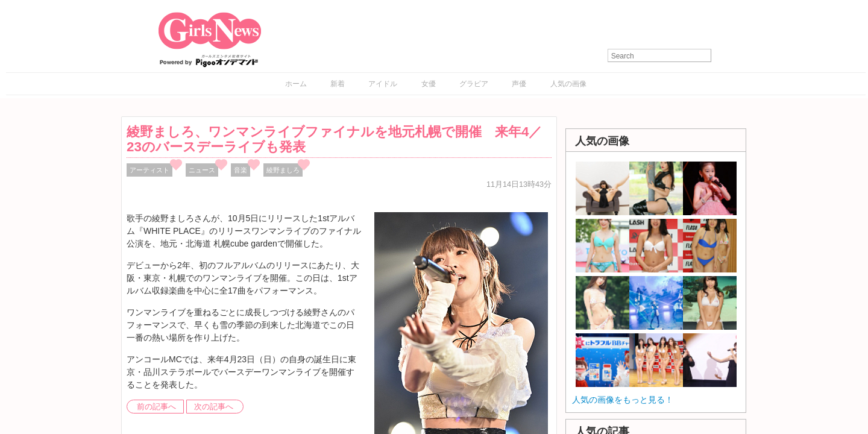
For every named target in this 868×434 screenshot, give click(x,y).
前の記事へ (156, 407)
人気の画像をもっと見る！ (623, 400)
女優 (429, 84)
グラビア (474, 84)
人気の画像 (568, 84)
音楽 (241, 170)
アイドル (383, 84)
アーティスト (149, 170)
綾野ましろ (283, 170)
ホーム (296, 84)
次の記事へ (214, 407)
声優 (519, 84)
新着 (338, 84)
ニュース (202, 170)
